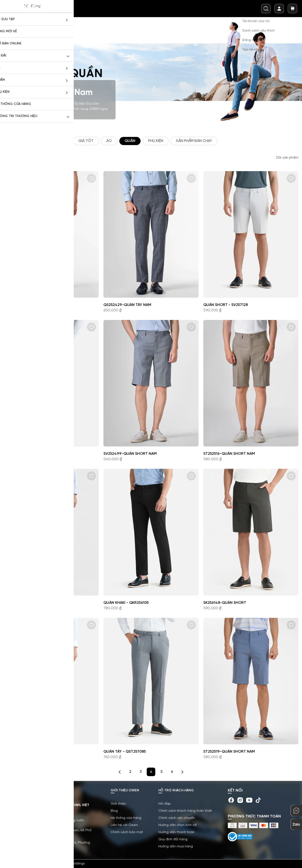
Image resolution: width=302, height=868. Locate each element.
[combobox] (266, 9)
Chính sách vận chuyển (177, 818)
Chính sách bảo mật (127, 832)
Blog (114, 811)
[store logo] (29, 9)
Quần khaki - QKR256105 (126, 603)
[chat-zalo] (296, 824)
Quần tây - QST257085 (125, 752)
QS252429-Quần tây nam (127, 305)
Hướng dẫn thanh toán (176, 832)
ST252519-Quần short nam (229, 752)
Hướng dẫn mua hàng (176, 847)
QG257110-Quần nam (23, 603)
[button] (92, 178)
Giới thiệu (118, 804)
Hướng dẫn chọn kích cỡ (178, 825)
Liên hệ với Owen (124, 825)
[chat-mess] (296, 811)
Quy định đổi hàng (173, 839)
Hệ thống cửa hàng (126, 818)
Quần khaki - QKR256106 (26, 454)
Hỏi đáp (165, 804)
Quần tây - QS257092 (24, 752)
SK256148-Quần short (225, 603)
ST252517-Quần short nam (29, 305)
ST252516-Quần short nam (229, 454)
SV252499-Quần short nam (130, 454)
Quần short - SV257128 (226, 305)
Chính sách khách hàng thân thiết (185, 811)
